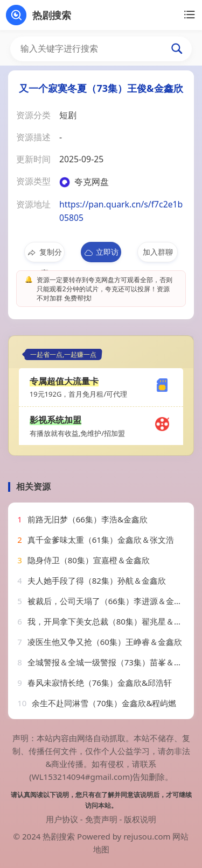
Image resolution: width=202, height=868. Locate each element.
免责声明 (101, 819)
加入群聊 (158, 252)
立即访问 (101, 254)
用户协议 (62, 819)
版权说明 (140, 819)
